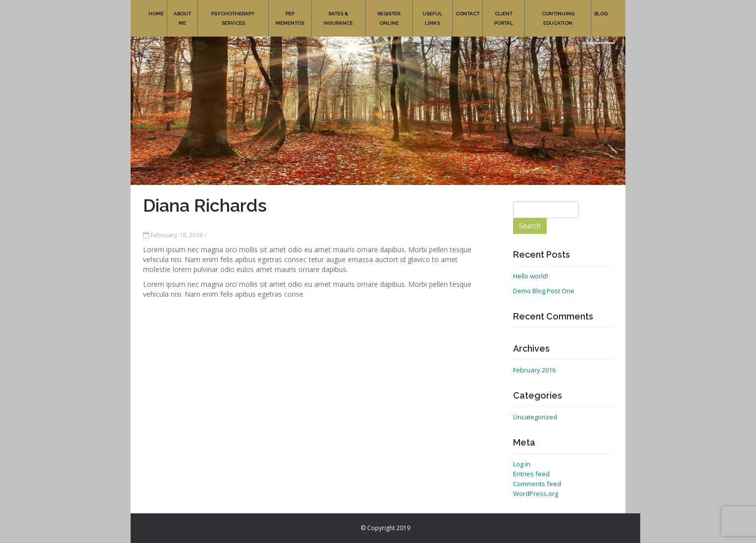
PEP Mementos (290, 13)
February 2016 (534, 370)
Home (156, 8)
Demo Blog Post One (544, 291)
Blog (601, 8)
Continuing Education (558, 13)
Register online (389, 13)
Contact (468, 8)
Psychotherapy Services (233, 13)
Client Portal (504, 13)
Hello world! (531, 276)
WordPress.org (536, 494)
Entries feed (531, 474)
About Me (182, 13)
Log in (522, 464)
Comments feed (537, 484)
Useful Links (432, 13)
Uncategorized (535, 417)
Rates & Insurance (338, 13)
